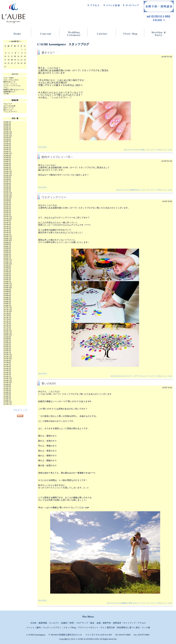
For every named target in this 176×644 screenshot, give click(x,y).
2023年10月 (8, 175)
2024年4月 (7, 163)
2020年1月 (7, 258)
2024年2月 (7, 167)
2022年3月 (7, 211)
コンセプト (54, 623)
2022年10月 (8, 197)
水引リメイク (9, 108)
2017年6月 (7, 319)
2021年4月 (7, 228)
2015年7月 (7, 365)
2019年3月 (7, 278)
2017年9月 (7, 313)
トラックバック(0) (153, 150)
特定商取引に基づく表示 (128, 628)
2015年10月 (8, 359)
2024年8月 (7, 157)
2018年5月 (7, 298)
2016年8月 (7, 339)
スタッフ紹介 (9, 78)
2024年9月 (7, 156)
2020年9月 (7, 242)
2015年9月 (7, 361)
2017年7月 (7, 317)
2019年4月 (7, 276)
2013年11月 (8, 404)
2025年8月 (7, 140)
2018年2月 (7, 303)
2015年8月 (7, 363)
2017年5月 (7, 321)
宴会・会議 (95, 623)
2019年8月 (7, 268)
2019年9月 (7, 266)
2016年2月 (7, 351)
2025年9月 (7, 138)
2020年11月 (8, 238)
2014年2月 (7, 398)
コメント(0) (167, 150)
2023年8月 (7, 179)
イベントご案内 (34, 628)
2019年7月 (7, 270)
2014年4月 (7, 394)
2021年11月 (8, 217)
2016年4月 (7, 347)
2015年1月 (7, 376)
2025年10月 (8, 136)
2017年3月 (7, 325)
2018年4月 (7, 299)
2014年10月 (8, 382)
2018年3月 (7, 302)
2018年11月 (8, 286)
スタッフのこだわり (11, 80)
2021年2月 (7, 232)
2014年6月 (7, 390)
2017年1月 (7, 329)
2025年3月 (7, 148)
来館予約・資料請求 (112, 623)
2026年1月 (7, 130)
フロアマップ (82, 623)
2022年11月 (8, 195)
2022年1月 (7, 215)
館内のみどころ (137, 190)
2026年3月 (7, 126)
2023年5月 (7, 185)
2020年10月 (8, 240)
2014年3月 (7, 396)
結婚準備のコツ (9, 92)
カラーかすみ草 (9, 106)
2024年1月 (7, 169)
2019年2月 (7, 280)
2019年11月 (8, 262)
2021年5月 (7, 227)
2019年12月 (8, 260)
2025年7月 (7, 142)
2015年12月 (8, 355)
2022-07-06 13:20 (117, 376)
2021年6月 (7, 225)
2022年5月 (7, 207)
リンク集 (146, 628)
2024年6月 (7, 160)
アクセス (142, 623)
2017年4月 (7, 323)
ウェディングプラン (52, 628)
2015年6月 (7, 366)
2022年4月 (7, 209)
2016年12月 (8, 331)
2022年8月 (7, 201)
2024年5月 (7, 161)
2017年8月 (7, 315)
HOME (33, 623)
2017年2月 (7, 327)
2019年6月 (7, 272)
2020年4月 (7, 252)
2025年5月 (7, 146)
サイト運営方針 (108, 628)
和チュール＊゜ (9, 110)
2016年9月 (7, 337)
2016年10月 (8, 335)
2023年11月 (8, 173)
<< (10, 41)
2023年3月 (7, 189)
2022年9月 (7, 199)
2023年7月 (7, 181)
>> (20, 41)
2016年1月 (7, 353)
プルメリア (8, 104)
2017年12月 (8, 307)
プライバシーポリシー (88, 628)
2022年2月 (7, 213)
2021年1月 (7, 234)
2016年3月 (7, 349)
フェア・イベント (10, 84)
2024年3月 (7, 165)
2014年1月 (7, 400)
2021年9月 (7, 221)
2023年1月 (7, 191)
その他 (141, 150)
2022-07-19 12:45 (130, 150)
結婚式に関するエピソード (133, 603)
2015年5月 (7, 369)
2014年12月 (8, 378)
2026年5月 (7, 122)
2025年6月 (7, 144)
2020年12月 (8, 236)
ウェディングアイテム (135, 376)
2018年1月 (7, 305)
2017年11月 (8, 309)
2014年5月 (7, 392)
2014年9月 (7, 384)
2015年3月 (7, 372)
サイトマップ (129, 623)
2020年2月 (7, 256)
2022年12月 (8, 193)
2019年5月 (7, 274)
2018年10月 (8, 288)
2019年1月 (7, 282)
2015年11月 (8, 357)
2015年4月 (7, 370)
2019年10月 (8, 264)
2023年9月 (7, 177)
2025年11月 (8, 134)
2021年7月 (7, 223)
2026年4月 (7, 124)
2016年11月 (8, 333)
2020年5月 (7, 250)
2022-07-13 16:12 (123, 190)
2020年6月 (7, 248)
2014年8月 (7, 386)
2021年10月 (8, 219)
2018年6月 (7, 296)
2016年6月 (7, 343)
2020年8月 (7, 244)
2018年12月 (8, 284)
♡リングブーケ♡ (10, 112)
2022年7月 (15, 41)
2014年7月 (7, 388)
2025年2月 (7, 150)
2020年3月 (7, 254)
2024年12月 (8, 154)
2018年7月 (7, 294)
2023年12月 (8, 171)
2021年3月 (7, 231)
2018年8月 (7, 292)
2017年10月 (8, 311)
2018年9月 (7, 290)
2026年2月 (7, 128)
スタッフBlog (70, 628)
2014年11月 (8, 380)
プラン (6, 88)
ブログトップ (20, 410)
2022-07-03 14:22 (113, 603)
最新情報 (43, 623)
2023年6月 (7, 183)
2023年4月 (7, 187)
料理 (72, 623)
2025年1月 (7, 152)
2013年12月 (8, 402)
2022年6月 (7, 205)
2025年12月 (8, 132)
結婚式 (64, 623)
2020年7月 (7, 246)
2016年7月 (7, 341)
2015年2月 (7, 374)
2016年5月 (7, 345)
